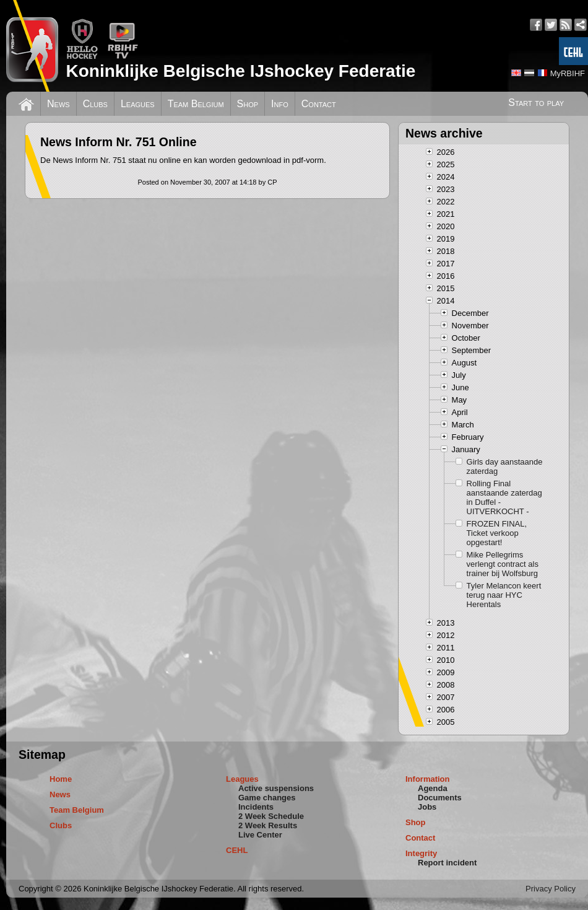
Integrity (421, 853)
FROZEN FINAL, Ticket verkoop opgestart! (497, 533)
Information (428, 779)
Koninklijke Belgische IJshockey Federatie (240, 71)
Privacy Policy (551, 889)
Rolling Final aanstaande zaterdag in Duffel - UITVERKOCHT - (504, 497)
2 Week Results (268, 825)
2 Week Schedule (271, 816)
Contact (319, 104)
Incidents (256, 807)
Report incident (447, 863)
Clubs (95, 104)
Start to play (536, 103)
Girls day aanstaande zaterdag (505, 466)
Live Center (260, 835)
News (58, 104)
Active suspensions (276, 788)
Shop (248, 104)
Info (280, 104)
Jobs (427, 807)
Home (61, 779)
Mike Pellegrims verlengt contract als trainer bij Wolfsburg (503, 564)
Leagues (138, 104)
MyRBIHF (568, 73)
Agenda (433, 788)
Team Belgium (196, 104)
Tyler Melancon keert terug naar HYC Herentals (504, 595)
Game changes (267, 798)
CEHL (237, 850)
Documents (440, 798)
